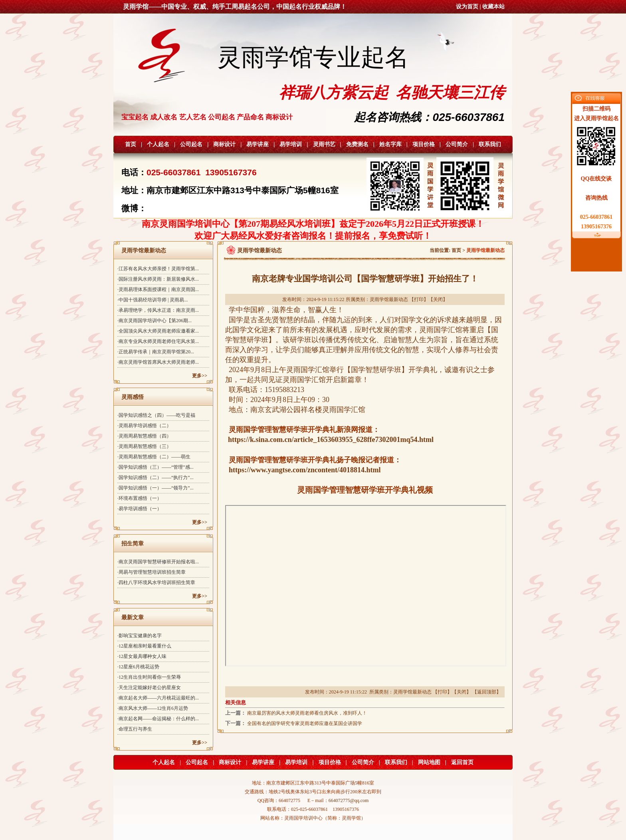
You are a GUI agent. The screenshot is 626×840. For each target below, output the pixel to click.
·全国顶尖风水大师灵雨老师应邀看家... (158, 331)
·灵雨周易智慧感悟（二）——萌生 (154, 457)
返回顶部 (487, 692)
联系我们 (490, 144)
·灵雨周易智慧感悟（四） (144, 436)
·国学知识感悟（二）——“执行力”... (156, 477)
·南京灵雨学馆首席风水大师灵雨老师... (158, 362)
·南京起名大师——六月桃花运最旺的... (158, 698)
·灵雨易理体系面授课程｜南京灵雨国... (158, 289)
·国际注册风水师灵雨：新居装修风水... (158, 279)
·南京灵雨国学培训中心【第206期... (155, 321)
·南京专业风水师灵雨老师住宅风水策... (158, 341)
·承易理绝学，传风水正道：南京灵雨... (158, 310)
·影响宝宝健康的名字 (140, 636)
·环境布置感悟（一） (140, 498)
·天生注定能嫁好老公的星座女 (149, 687)
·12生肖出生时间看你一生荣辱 (149, 677)
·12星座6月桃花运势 (138, 667)
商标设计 (224, 144)
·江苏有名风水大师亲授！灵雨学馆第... (158, 269)
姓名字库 (390, 144)
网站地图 (429, 762)
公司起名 (191, 144)
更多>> (200, 376)
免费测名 (357, 144)
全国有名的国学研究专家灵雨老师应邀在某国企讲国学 (305, 723)
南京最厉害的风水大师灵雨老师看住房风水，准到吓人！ (307, 713)
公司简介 (457, 144)
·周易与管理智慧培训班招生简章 (152, 572)
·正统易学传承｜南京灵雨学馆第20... (156, 352)
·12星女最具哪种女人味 (142, 656)
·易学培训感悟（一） (140, 509)
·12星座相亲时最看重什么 (144, 646)
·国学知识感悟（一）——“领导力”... (156, 488)
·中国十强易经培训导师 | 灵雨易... (153, 300)
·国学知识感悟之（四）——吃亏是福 (156, 415)
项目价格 (424, 144)
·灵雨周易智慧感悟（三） (144, 446)
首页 (131, 144)
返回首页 (462, 762)
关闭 (438, 299)
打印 (419, 299)
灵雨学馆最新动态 (389, 299)
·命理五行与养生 (135, 729)
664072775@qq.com (349, 800)
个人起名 (158, 144)
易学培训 (291, 144)
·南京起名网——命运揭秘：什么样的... (158, 719)
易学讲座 (258, 144)
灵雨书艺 (324, 144)
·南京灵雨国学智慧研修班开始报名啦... (158, 562)
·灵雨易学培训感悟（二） (144, 426)
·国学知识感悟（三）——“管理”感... (156, 467)
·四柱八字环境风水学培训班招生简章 (156, 582)
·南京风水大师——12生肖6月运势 (153, 708)
